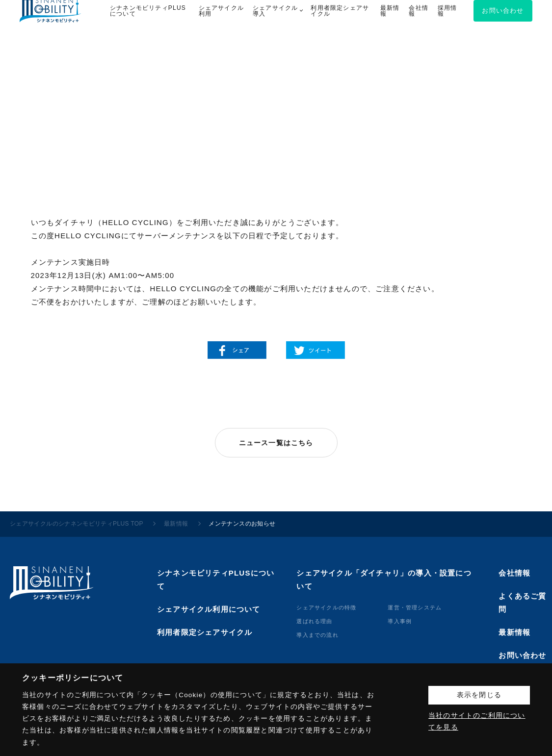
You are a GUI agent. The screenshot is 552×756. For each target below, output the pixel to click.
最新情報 (176, 524)
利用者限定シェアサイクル (205, 632)
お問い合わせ (522, 655)
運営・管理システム (415, 607)
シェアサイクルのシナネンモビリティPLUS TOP (77, 524)
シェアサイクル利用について (209, 609)
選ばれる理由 (314, 621)
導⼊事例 (400, 621)
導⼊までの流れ (317, 635)
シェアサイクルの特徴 (326, 607)
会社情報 (514, 573)
